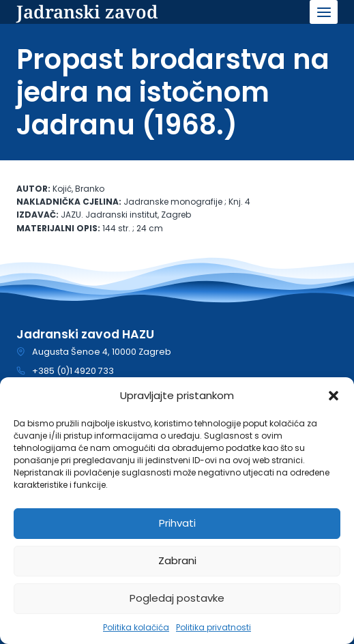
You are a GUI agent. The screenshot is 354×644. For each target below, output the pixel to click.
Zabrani (177, 560)
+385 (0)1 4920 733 (73, 371)
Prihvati (177, 523)
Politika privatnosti (213, 627)
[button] (334, 396)
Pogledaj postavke (177, 598)
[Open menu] (324, 12)
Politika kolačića (136, 627)
